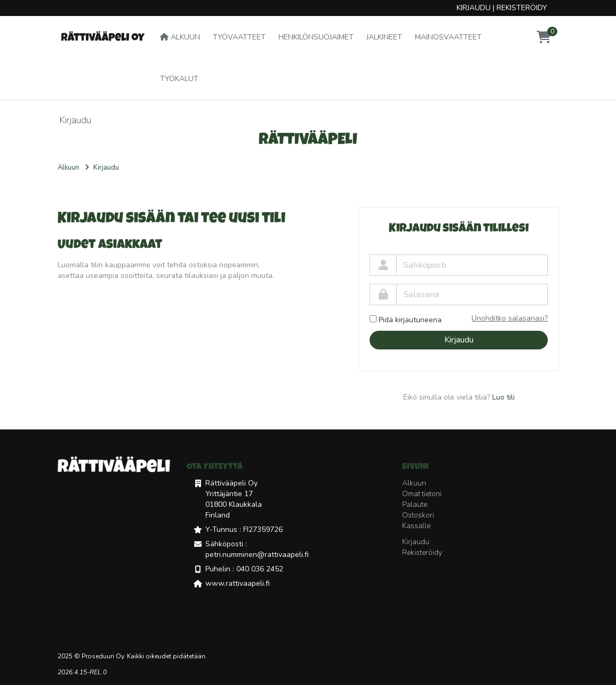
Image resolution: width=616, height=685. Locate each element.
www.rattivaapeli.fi (238, 583)
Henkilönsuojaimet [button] (316, 37)
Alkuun (180, 37)
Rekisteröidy (522, 8)
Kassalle (416, 526)
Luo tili (503, 397)
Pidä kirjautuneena (406, 320)
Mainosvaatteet (448, 37)
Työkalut (179, 79)
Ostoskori (418, 515)
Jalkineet (384, 37)
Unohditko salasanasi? (510, 318)
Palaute (415, 504)
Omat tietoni (422, 494)
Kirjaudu (474, 8)
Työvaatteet (239, 37)
